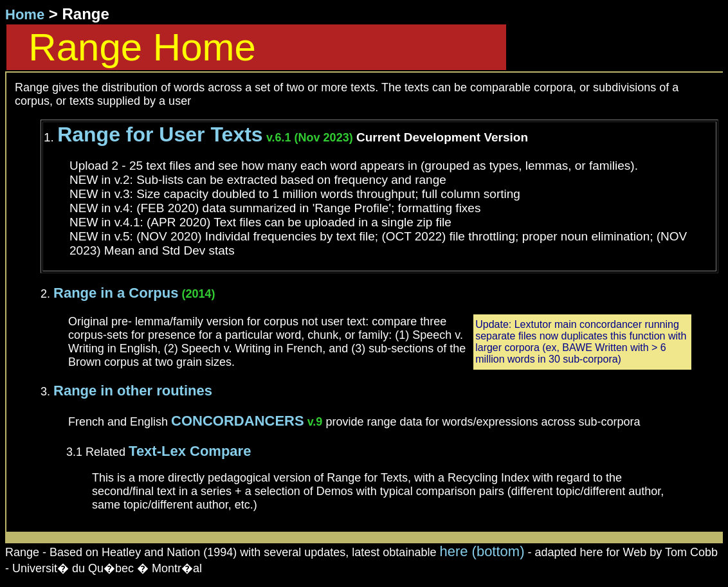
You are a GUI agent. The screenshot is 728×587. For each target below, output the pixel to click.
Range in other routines (133, 391)
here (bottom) (482, 551)
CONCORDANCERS (238, 421)
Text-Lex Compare (190, 451)
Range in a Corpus (116, 293)
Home (25, 14)
